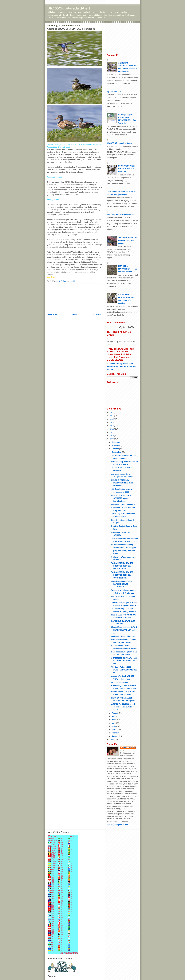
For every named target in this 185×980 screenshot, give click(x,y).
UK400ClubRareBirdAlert (69, 8)
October (115, 449)
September (117, 452)
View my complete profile (118, 825)
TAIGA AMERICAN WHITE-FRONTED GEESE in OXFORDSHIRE (122, 566)
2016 (112, 416)
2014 (112, 422)
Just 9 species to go (120, 682)
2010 (112, 436)
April (114, 726)
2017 (112, 412)
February (116, 733)
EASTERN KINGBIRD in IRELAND (121, 215)
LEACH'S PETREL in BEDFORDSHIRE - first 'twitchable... (122, 483)
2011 (112, 432)
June (114, 720)
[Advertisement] (61, 297)
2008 (112, 739)
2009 (112, 439)
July (114, 716)
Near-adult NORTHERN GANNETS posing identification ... (121, 498)
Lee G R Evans (129, 748)
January (115, 736)
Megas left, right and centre (123, 504)
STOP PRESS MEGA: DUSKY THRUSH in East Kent (127, 169)
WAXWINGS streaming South (119, 143)
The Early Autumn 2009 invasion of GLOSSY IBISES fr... (124, 670)
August (115, 713)
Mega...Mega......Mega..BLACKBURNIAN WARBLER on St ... (124, 630)
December (116, 442)
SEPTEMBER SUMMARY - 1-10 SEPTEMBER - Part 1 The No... (124, 661)
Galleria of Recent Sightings (123, 636)
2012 (112, 429)
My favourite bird (114, 92)
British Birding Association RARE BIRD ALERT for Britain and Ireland (121, 367)
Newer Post (52, 314)
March (115, 730)
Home (75, 314)
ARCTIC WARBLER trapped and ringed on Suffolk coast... (123, 707)
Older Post (98, 314)
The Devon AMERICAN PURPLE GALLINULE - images (128, 240)
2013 (112, 426)
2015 (112, 419)
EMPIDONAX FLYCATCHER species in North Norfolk (128, 269)
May (114, 723)
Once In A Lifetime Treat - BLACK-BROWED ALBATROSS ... (122, 584)
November (116, 445)
